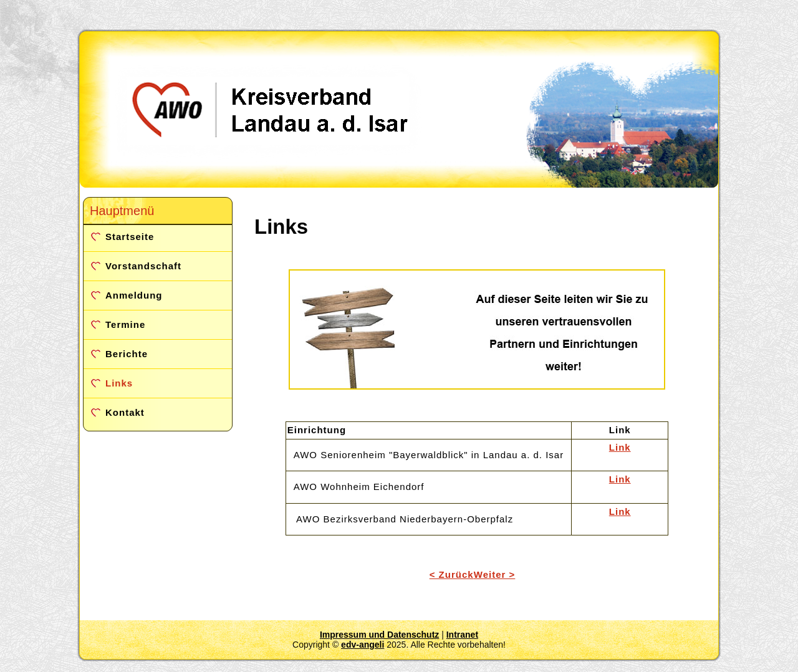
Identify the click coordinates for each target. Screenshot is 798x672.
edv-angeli (363, 645)
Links (119, 383)
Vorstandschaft (143, 266)
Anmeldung (134, 295)
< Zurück (452, 574)
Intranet (462, 635)
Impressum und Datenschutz (379, 635)
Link (620, 447)
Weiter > (495, 574)
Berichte (127, 354)
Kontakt (125, 412)
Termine (125, 324)
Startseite (130, 237)
